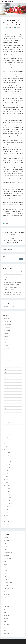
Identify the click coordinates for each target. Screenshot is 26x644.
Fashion (6, 561)
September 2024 (8, 366)
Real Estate (7, 606)
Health (5, 576)
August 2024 (7, 369)
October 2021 (7, 465)
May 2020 (6, 516)
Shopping (6, 612)
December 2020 (7, 495)
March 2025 (6, 348)
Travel (5, 627)
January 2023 (7, 426)
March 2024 (6, 384)
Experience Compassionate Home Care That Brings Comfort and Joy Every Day (13, 278)
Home (5, 579)
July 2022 (6, 441)
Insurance (6, 585)
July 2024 (6, 372)
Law (5, 591)
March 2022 (6, 450)
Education (6, 555)
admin (18, 28)
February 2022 (7, 453)
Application (7, 537)
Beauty (5, 543)
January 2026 (7, 318)
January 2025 (7, 354)
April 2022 (6, 447)
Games (5, 570)
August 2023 (7, 405)
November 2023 (8, 396)
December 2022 (7, 429)
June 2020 (6, 513)
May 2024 (6, 378)
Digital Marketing (8, 552)
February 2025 (7, 351)
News (5, 597)
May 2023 (6, 414)
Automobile (7, 541)
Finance (6, 564)
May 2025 (6, 342)
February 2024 (7, 387)
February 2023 (7, 423)
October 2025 (7, 327)
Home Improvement (9, 582)
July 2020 (6, 510)
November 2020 (8, 498)
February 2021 (7, 489)
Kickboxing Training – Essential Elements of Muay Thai (13, 233)
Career (5, 549)
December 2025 (7, 321)
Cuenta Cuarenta (7, 2)
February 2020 (7, 525)
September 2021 (8, 468)
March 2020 (6, 522)
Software (6, 618)
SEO (5, 609)
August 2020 (7, 507)
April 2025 (6, 345)
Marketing (6, 594)
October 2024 (7, 363)
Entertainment (7, 558)
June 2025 (6, 339)
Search (4, 256)
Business (6, 546)
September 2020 (8, 504)
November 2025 (8, 324)
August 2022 (7, 438)
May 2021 (6, 480)
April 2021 (6, 483)
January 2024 (7, 390)
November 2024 (8, 360)
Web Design (7, 630)
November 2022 (8, 432)
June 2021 (6, 477)
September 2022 (8, 435)
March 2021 (6, 486)
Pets (5, 603)
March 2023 (6, 420)
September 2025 (8, 330)
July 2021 (6, 474)
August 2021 (7, 471)
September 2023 (8, 402)
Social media (7, 615)
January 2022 (7, 456)
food (5, 567)
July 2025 (6, 336)
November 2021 (8, 462)
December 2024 (7, 357)
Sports (5, 621)
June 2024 (6, 375)
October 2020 (7, 501)
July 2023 (6, 408)
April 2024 (6, 381)
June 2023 (6, 411)
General (6, 224)
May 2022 (6, 444)
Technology (7, 624)
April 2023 (6, 417)
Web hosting (7, 633)
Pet (5, 600)
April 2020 (6, 519)
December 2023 (7, 393)
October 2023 (7, 399)
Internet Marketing (8, 588)
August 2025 (7, 333)
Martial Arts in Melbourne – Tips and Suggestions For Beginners (13, 240)
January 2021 (7, 492)
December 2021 (7, 459)
